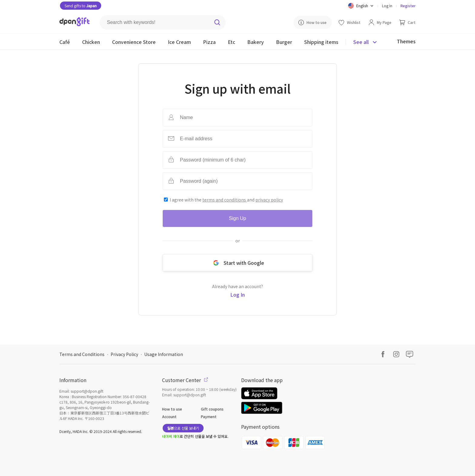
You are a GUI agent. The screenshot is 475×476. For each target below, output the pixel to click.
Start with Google (237, 263)
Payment (209, 416)
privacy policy (269, 200)
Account (169, 416)
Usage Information (164, 354)
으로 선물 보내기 (183, 428)
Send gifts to (81, 6)
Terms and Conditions (82, 354)
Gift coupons (212, 409)
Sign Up (238, 218)
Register (408, 6)
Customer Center (185, 380)
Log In (387, 6)
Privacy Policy (124, 354)
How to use (172, 409)
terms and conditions (225, 200)
